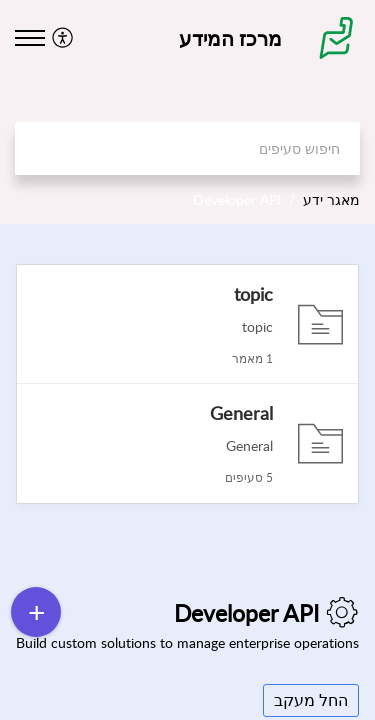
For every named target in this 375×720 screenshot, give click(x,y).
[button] (60, 37)
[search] (187, 148)
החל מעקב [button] (311, 700)
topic (253, 294)
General (241, 413)
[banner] (187, 112)
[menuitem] (65, 37)
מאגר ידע (331, 199)
